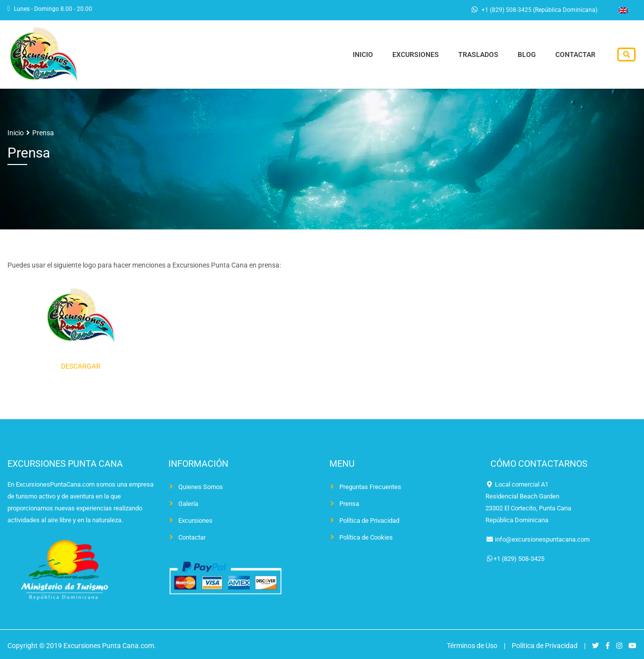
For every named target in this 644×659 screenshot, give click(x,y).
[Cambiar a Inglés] (623, 10)
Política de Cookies (366, 537)
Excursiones (418, 55)
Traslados (480, 55)
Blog (528, 55)
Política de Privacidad (369, 521)
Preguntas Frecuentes (370, 487)
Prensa (349, 504)
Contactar (576, 55)
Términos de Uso (472, 646)
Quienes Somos (201, 487)
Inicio (365, 55)
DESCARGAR (81, 366)
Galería (188, 504)
